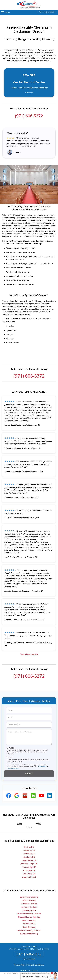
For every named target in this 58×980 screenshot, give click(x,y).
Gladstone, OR (29, 852)
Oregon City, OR (29, 875)
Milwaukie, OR (29, 869)
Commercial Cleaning (29, 895)
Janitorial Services (29, 905)
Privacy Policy (42, 765)
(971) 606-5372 (47, 12)
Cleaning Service (29, 908)
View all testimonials (29, 652)
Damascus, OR (29, 849)
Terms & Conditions (13, 766)
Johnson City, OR (29, 865)
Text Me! (12, 746)
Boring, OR (29, 845)
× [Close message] (49, 974)
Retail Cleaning (29, 925)
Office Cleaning (29, 898)
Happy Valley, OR (29, 859)
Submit (29, 772)
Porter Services (29, 922)
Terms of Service (46, 971)
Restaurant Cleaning (29, 932)
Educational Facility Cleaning (29, 912)
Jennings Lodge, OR (29, 862)
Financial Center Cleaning (29, 915)
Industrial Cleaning (29, 902)
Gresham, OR (29, 855)
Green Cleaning (29, 918)
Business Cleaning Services (29, 928)
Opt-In (11, 755)
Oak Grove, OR (29, 872)
